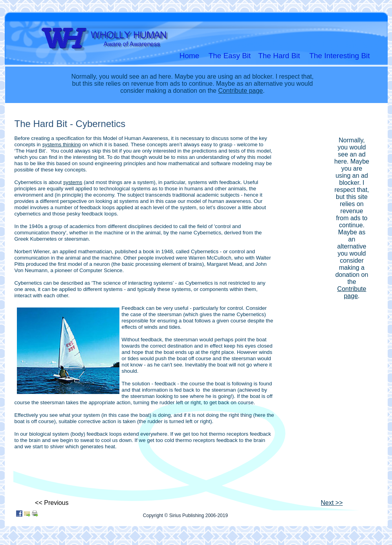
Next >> (332, 503)
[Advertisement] (349, 232)
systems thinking (61, 145)
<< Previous (52, 503)
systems (73, 182)
